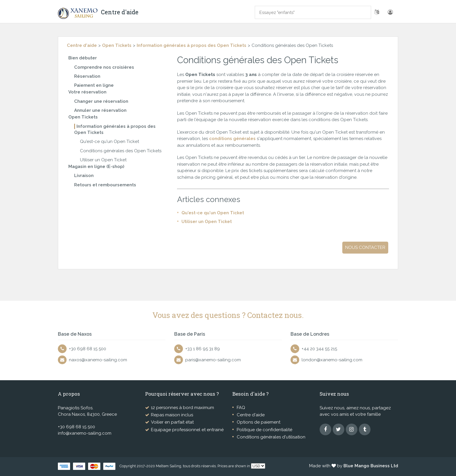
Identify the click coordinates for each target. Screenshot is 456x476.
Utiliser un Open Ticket (103, 160)
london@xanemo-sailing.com (332, 360)
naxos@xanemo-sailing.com (98, 360)
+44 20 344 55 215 (319, 349)
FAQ (241, 408)
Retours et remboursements (105, 185)
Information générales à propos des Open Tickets (192, 45)
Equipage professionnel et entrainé (187, 430)
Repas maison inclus (172, 415)
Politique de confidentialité (264, 430)
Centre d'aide (82, 45)
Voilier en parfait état (172, 422)
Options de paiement (259, 422)
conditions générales (233, 139)
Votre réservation (87, 92)
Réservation (87, 76)
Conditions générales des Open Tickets (121, 151)
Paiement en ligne (94, 85)
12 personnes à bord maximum (182, 408)
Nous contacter (365, 247)
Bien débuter (83, 58)
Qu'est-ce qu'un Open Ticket (109, 141)
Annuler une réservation (100, 110)
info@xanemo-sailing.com (85, 433)
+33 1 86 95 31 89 (203, 349)
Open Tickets (117, 45)
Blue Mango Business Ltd (371, 466)
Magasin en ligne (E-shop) (96, 167)
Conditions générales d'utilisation (271, 437)
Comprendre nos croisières (104, 67)
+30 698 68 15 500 (88, 349)
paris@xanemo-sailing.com (213, 360)
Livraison (84, 176)
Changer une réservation (101, 101)
